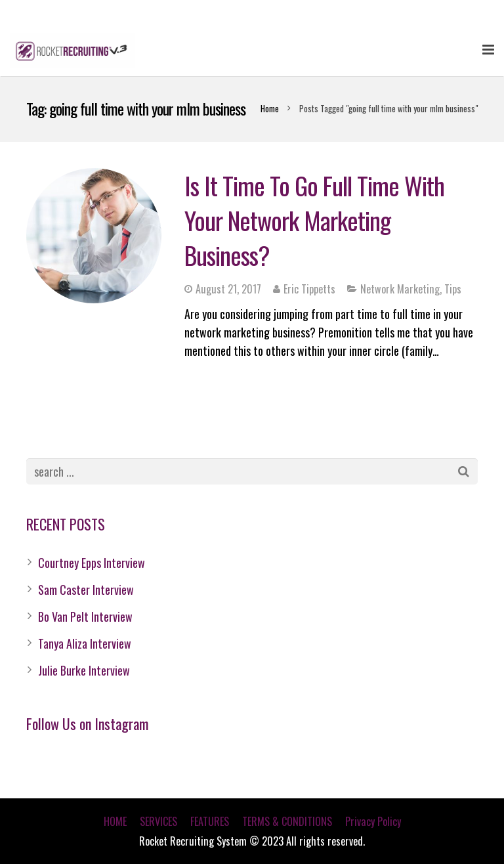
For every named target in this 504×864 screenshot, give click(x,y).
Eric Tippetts (309, 289)
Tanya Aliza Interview (85, 643)
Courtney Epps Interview (92, 563)
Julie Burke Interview (84, 670)
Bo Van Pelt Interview (85, 616)
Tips (453, 289)
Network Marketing (400, 289)
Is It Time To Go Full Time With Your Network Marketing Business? (314, 220)
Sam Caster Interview (86, 590)
